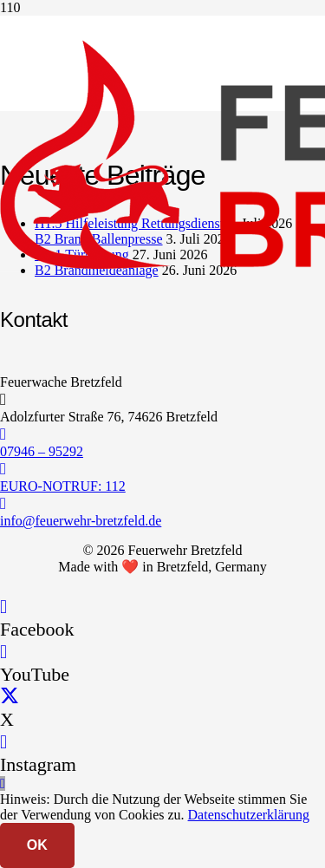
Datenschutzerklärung (249, 815)
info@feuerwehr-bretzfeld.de (81, 521)
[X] (10, 697)
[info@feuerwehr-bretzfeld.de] (162, 504)
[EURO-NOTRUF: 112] (162, 469)
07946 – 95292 (42, 451)
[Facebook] (3, 607)
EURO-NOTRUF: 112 (63, 486)
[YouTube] (3, 652)
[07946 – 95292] (162, 434)
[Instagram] (3, 742)
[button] (3, 783)
